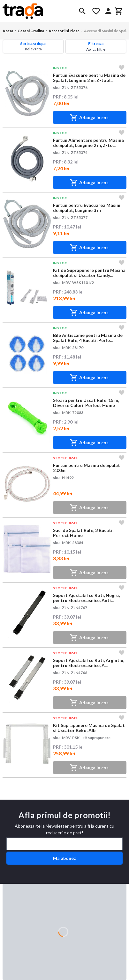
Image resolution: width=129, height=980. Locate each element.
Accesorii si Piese (64, 31)
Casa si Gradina (31, 31)
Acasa (8, 31)
